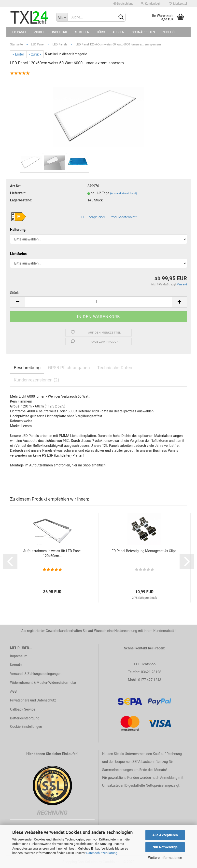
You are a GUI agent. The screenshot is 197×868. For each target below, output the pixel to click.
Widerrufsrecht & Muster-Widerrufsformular (43, 683)
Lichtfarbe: (18, 254)
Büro (101, 32)
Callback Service (23, 709)
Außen (119, 32)
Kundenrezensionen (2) (36, 380)
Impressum (19, 656)
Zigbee (39, 32)
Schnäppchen (143, 32)
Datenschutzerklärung (102, 853)
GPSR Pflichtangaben (69, 368)
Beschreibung (27, 368)
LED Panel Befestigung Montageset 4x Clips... (144, 551)
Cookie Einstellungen (26, 727)
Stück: (15, 293)
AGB (13, 691)
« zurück (35, 54)
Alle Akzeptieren (165, 835)
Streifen (82, 32)
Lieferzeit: (18, 193)
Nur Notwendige (165, 847)
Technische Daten (115, 368)
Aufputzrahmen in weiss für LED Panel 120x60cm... (52, 553)
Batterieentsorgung (25, 718)
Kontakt (16, 665)
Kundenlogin (151, 4)
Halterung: (18, 230)
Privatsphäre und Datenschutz (33, 700)
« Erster (18, 54)
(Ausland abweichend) (123, 193)
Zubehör (169, 32)
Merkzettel (178, 4)
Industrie (60, 32)
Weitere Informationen (165, 858)
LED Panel (19, 32)
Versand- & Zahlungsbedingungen (36, 674)
